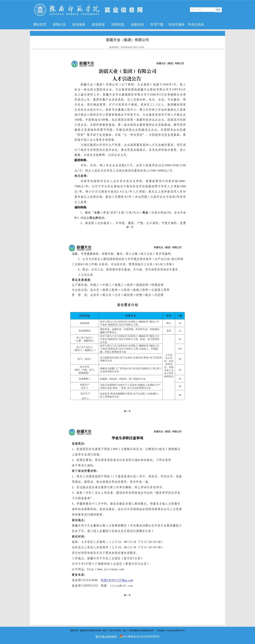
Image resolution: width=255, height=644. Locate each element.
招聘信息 (118, 24)
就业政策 (98, 24)
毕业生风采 (196, 24)
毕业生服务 (176, 24)
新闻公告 (59, 24)
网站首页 (40, 24)
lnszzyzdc (171, 630)
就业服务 (79, 24)
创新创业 (137, 24)
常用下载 (157, 24)
